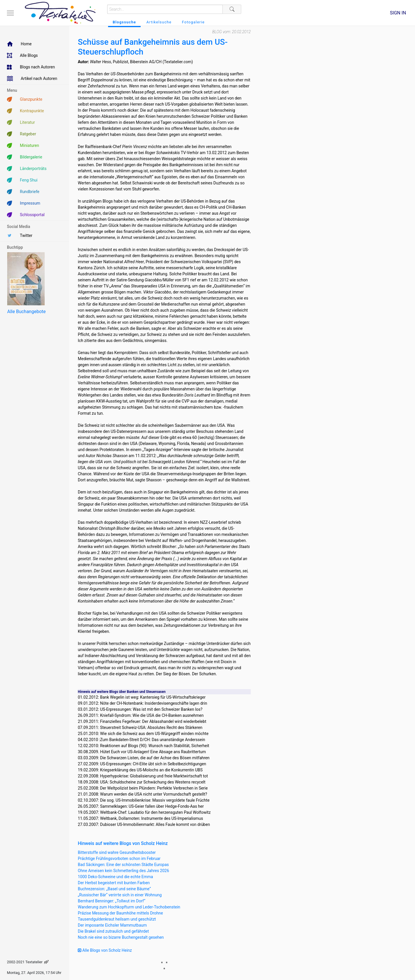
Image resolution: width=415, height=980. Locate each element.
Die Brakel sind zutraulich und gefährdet (113, 931)
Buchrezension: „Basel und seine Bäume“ (114, 889)
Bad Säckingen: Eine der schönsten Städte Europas (123, 865)
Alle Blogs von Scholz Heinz (105, 950)
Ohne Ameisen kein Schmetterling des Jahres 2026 (123, 871)
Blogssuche (124, 22)
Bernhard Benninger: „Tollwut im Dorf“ (112, 901)
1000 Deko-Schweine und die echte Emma (115, 877)
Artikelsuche (159, 22)
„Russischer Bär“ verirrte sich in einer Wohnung (120, 895)
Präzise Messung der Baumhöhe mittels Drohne (120, 913)
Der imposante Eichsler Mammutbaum (112, 925)
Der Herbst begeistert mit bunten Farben (114, 883)
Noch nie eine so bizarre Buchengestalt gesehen (121, 937)
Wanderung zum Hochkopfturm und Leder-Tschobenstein (129, 907)
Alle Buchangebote (26, 312)
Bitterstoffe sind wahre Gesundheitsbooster (117, 852)
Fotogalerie (193, 22)
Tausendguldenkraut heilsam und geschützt (117, 919)
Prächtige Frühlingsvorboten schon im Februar (119, 859)
